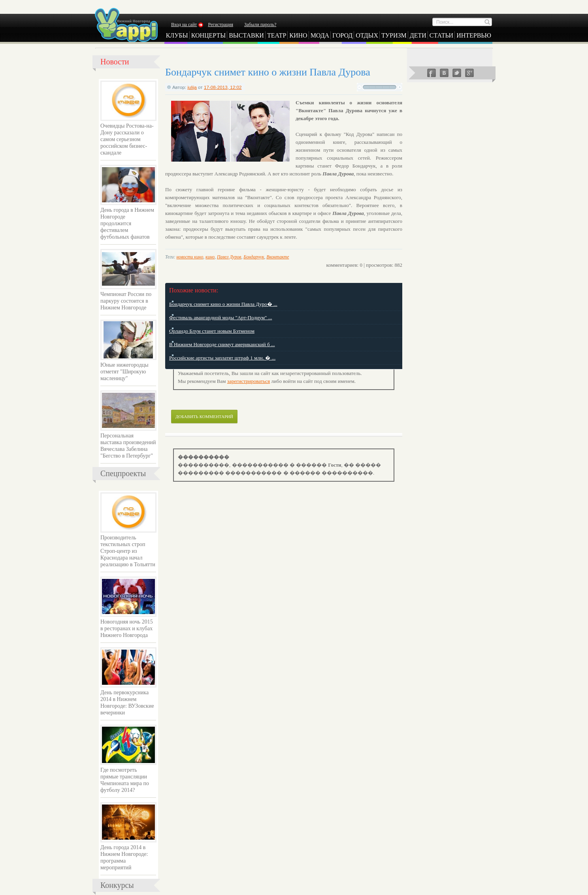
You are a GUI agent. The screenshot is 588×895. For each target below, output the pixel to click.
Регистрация (220, 24)
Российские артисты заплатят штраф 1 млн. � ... (222, 358)
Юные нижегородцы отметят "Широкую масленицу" (124, 372)
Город (342, 35)
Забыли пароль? (260, 24)
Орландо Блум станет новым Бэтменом (212, 331)
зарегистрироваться (249, 381)
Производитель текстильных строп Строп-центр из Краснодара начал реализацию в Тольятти (128, 551)
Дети (418, 35)
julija (192, 87)
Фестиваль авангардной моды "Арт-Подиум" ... (220, 317)
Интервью (474, 35)
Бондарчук (254, 257)
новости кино (190, 257)
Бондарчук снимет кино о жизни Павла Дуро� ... (223, 304)
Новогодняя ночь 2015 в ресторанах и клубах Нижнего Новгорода (127, 628)
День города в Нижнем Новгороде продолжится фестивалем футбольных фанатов (127, 223)
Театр (277, 35)
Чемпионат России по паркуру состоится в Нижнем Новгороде (126, 301)
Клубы (177, 35)
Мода (320, 35)
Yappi (126, 25)
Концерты (209, 35)
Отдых (367, 35)
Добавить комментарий (204, 416)
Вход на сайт (184, 24)
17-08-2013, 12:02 (223, 87)
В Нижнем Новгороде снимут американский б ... (222, 344)
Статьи (441, 35)
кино (210, 257)
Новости (115, 62)
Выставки (246, 35)
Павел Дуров (229, 257)
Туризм (394, 35)
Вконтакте (278, 257)
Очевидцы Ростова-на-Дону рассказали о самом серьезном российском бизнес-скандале (127, 139)
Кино (298, 35)
